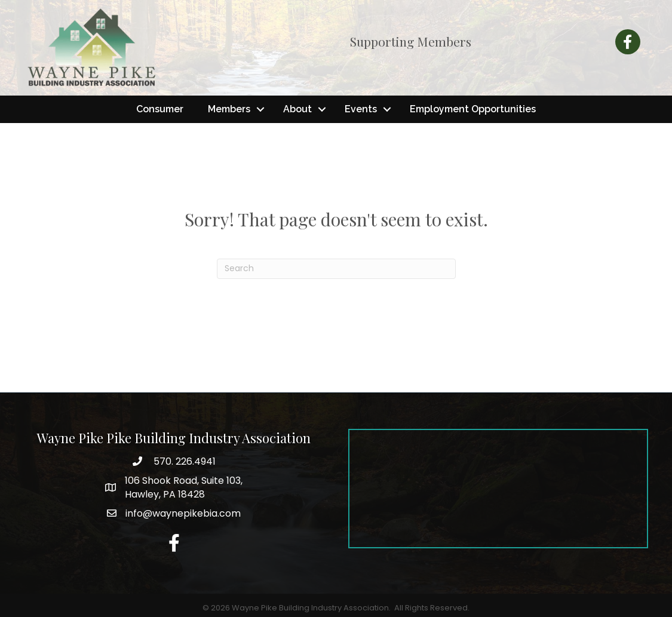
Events (361, 109)
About (297, 109)
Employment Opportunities (473, 109)
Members (229, 109)
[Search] (336, 269)
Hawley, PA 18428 (184, 487)
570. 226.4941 (183, 461)
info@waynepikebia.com (183, 513)
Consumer (160, 109)
